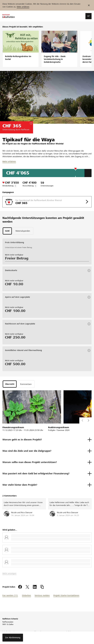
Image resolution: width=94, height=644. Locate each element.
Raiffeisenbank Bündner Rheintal (48, 144)
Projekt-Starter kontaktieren (66, 595)
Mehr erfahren (23, 7)
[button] (88, 16)
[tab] (7, 231)
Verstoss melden (42, 595)
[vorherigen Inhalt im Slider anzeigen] (88, 420)
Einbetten (26, 595)
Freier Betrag (17, 258)
